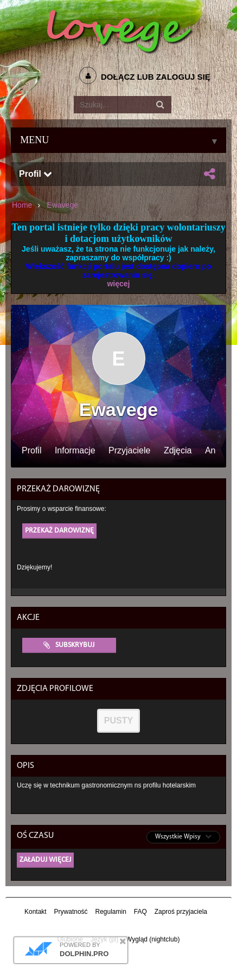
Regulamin (110, 912)
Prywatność (71, 912)
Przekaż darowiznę (59, 531)
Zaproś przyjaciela (181, 912)
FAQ (140, 912)
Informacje (75, 451)
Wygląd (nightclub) (153, 939)
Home (22, 205)
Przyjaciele (129, 451)
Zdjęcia (178, 451)
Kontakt (36, 912)
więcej (118, 284)
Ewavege (62, 205)
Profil (36, 174)
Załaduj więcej (45, 860)
